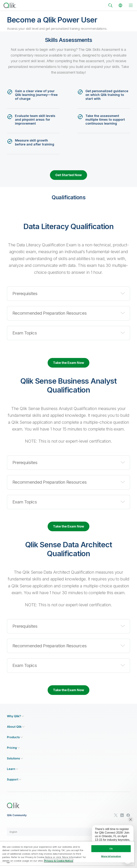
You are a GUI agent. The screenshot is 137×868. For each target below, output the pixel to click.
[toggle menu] (131, 5)
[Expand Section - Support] (14, 779)
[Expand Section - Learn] (13, 769)
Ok (111, 849)
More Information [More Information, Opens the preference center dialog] (111, 856)
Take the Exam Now (68, 363)
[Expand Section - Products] (15, 737)
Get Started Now (68, 175)
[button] (68, 294)
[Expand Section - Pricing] (13, 748)
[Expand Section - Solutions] (15, 758)
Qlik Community (17, 815)
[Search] (110, 5)
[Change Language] (120, 5)
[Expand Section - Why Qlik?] (15, 716)
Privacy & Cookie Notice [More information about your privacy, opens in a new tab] (59, 861)
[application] (110, 839)
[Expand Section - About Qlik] (16, 727)
